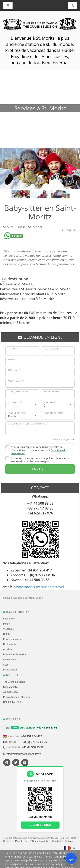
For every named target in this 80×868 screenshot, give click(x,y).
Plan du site (22, 841)
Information (9, 619)
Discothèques (10, 670)
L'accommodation (12, 639)
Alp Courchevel (11, 692)
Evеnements (10, 660)
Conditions (58, 841)
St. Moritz (35, 227)
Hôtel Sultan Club (12, 702)
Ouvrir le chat (40, 825)
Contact (70, 841)
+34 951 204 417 (32, 736)
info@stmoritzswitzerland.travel (38, 587)
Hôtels (7, 634)
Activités (8, 649)
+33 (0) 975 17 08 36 (34, 742)
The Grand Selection (14, 682)
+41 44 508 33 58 (33, 747)
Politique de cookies (40, 841)
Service (9, 227)
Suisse (21, 227)
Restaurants (9, 644)
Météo (7, 624)
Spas (6, 665)
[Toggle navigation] (72, 5)
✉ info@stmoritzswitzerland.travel (22, 754)
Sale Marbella (10, 687)
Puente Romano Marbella (17, 697)
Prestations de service (15, 654)
